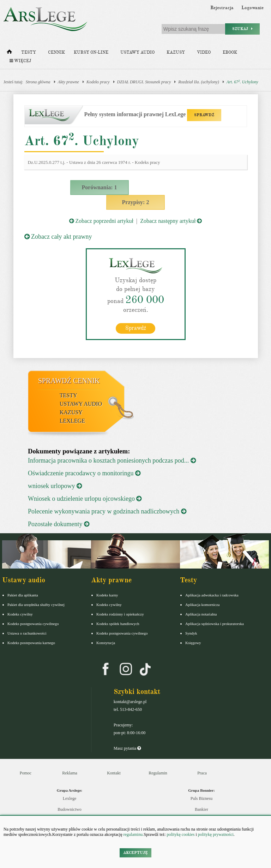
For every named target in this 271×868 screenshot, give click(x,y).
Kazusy (176, 52)
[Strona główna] (9, 53)
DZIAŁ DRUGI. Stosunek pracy (144, 82)
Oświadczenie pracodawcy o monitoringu (84, 473)
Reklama (70, 773)
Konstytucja (106, 642)
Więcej (20, 61)
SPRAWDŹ (204, 115)
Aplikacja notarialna (201, 614)
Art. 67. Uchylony (242, 82)
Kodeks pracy (98, 82)
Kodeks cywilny (20, 614)
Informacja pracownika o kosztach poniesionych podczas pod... (112, 460)
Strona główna (38, 82)
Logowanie (252, 8)
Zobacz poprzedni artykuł (101, 221)
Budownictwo (69, 809)
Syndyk (191, 633)
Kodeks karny (107, 595)
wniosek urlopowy (55, 486)
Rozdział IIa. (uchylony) (199, 82)
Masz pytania (127, 748)
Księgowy (193, 642)
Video (204, 52)
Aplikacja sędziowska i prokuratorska (215, 623)
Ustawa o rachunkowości (27, 633)
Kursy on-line (91, 52)
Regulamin (158, 773)
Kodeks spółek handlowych (118, 623)
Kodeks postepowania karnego (31, 642)
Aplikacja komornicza (202, 604)
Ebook (230, 52)
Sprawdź (136, 328)
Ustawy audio (137, 52)
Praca (202, 773)
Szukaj (242, 29)
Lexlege (70, 798)
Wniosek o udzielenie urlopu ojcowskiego (85, 498)
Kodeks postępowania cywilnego (33, 623)
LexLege (72, 420)
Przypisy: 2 (136, 202)
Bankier (201, 809)
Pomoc (26, 773)
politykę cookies (180, 834)
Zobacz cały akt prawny (58, 237)
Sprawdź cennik (69, 380)
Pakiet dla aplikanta (23, 595)
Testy (29, 52)
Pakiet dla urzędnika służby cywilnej (36, 604)
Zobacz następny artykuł (171, 221)
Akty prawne (68, 82)
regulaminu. (133, 834)
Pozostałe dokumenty (59, 524)
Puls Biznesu (201, 798)
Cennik (56, 52)
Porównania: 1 (100, 187)
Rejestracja (222, 8)
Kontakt (114, 773)
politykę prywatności (216, 834)
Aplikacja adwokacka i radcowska (212, 595)
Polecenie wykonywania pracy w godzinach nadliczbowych (107, 511)
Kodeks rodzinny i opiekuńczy (120, 614)
